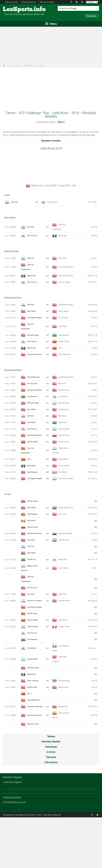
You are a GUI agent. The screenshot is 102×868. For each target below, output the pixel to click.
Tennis (18, 65)
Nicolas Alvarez (64, 673)
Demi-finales (10, 218)
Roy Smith (62, 400)
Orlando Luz (63, 443)
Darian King (63, 235)
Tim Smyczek (64, 324)
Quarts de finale (11, 251)
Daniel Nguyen (64, 315)
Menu (51, 24)
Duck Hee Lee (53, 202)
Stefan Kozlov (64, 484)
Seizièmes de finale (13, 383)
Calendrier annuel (31, 2)
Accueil (10, 65)
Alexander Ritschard (66, 309)
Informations (51, 813)
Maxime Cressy (64, 409)
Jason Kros (63, 632)
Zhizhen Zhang (64, 349)
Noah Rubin (63, 334)
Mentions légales (13, 833)
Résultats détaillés (51, 792)
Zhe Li (61, 356)
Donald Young (64, 467)
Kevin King (62, 548)
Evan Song (63, 437)
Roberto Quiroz (64, 458)
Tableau (51, 787)
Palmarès (51, 808)
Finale (7, 195)
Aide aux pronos (12, 2)
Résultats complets (51, 141)
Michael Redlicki (65, 641)
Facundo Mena (64, 424)
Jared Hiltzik (63, 667)
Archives (51, 803)
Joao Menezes (64, 343)
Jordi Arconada (64, 450)
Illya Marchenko (64, 727)
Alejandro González (66, 569)
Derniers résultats (50, 2)
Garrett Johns (64, 733)
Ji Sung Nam (63, 417)
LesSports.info (14, 9)
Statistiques (51, 797)
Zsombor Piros (64, 578)
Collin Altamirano (65, 365)
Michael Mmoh (64, 430)
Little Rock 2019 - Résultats (35, 65)
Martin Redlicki (64, 606)
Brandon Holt (63, 755)
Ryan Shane (63, 258)
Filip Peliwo (63, 497)
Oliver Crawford (64, 491)
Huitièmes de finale (13, 302)
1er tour (8, 524)
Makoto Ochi (63, 598)
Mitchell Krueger (65, 286)
